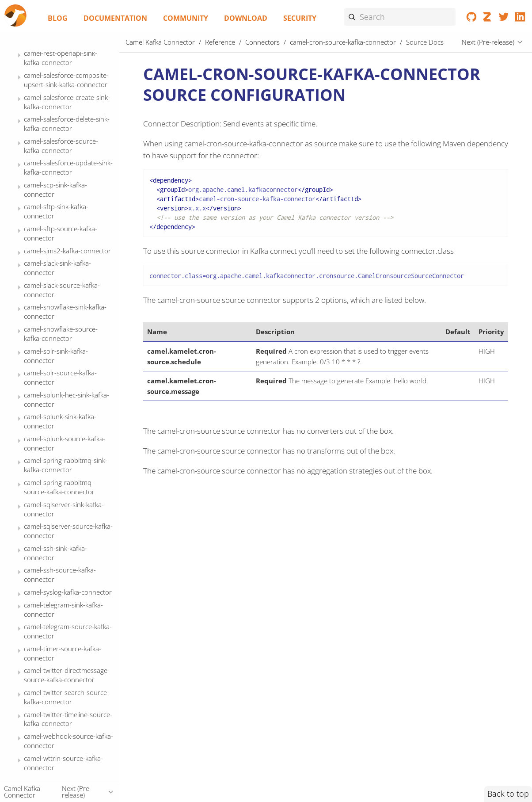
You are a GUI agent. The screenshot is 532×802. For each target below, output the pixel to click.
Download (246, 18)
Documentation (115, 18)
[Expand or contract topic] (19, 58)
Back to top (508, 794)
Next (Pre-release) (488, 42)
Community (186, 18)
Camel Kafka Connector (160, 42)
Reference (220, 42)
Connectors (262, 42)
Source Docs (59, 165)
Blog (58, 18)
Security (300, 18)
